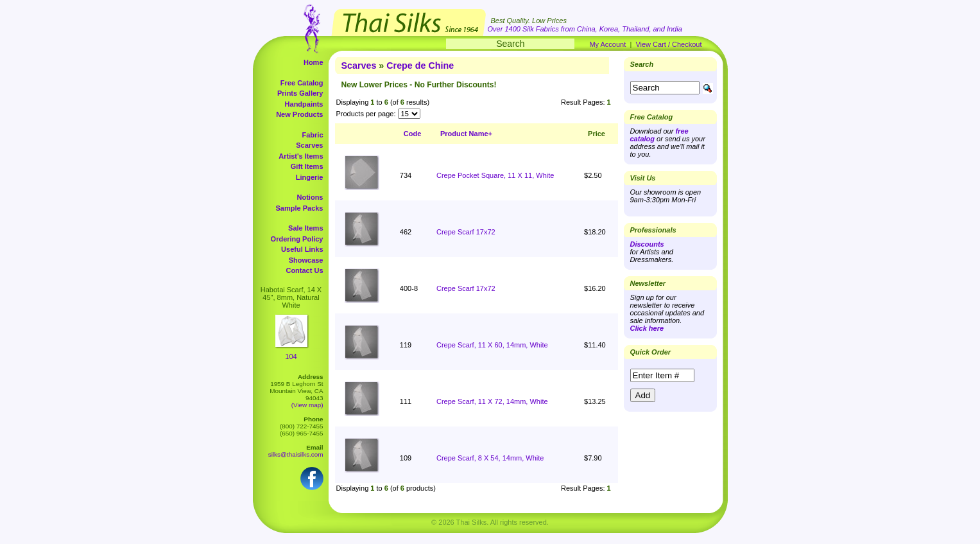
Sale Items (305, 228)
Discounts (647, 244)
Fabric (312, 135)
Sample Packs (300, 208)
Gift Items (307, 166)
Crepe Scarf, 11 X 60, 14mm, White (492, 345)
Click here (647, 328)
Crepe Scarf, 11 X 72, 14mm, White (492, 401)
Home (314, 62)
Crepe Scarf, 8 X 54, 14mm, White (490, 458)
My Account (607, 44)
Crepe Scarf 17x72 (466, 232)
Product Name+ (466, 134)
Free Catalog (302, 83)
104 (291, 356)
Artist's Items (301, 156)
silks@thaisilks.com (296, 454)
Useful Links (302, 249)
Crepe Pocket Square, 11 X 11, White (495, 175)
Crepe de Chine (420, 66)
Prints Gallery (300, 93)
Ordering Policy (297, 239)
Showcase (306, 260)
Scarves (309, 145)
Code (413, 134)
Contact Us (304, 270)
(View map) (307, 405)
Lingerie (310, 177)
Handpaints (304, 104)
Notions (310, 197)
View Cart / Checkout (668, 44)
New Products (299, 114)
